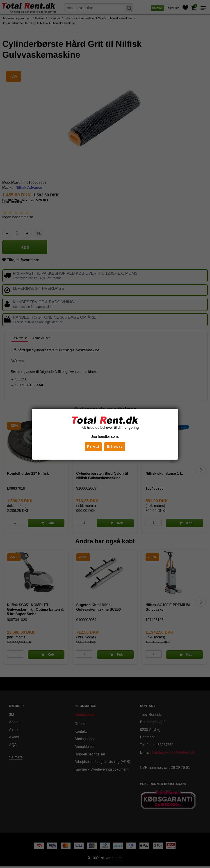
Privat (93, 447)
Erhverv (115, 447)
